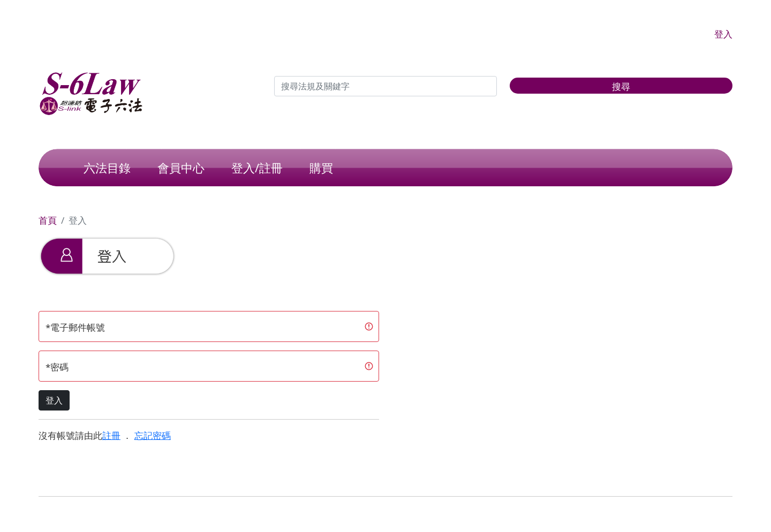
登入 (723, 34)
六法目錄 (107, 168)
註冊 (111, 435)
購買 (321, 168)
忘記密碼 (153, 435)
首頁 (48, 220)
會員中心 (181, 168)
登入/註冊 (257, 168)
